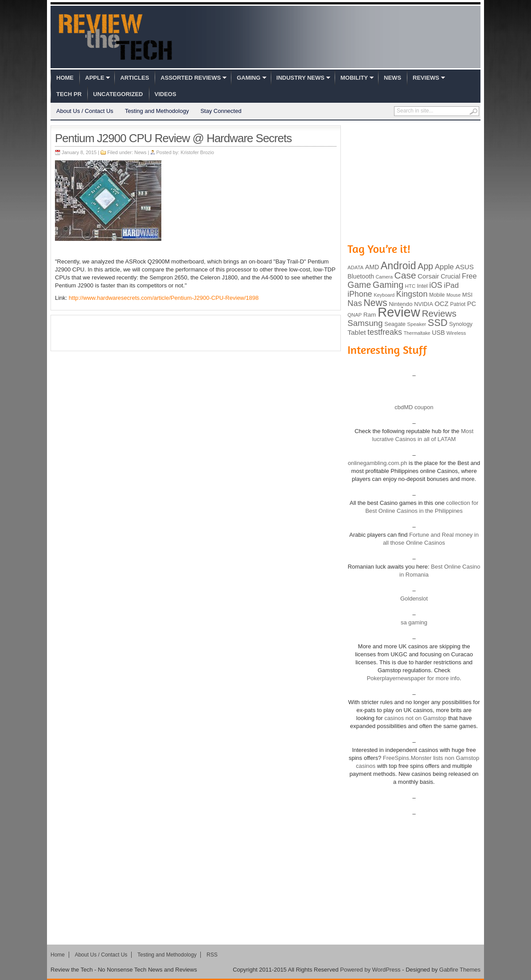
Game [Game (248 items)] (359, 285)
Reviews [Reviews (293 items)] (439, 313)
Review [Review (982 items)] (399, 312)
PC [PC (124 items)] (472, 304)
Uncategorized (118, 94)
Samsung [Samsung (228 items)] (365, 323)
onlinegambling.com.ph (378, 463)
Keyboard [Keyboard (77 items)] (384, 295)
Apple (95, 78)
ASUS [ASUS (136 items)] (465, 267)
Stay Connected (221, 111)
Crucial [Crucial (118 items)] (450, 276)
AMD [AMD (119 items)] (372, 267)
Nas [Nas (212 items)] (355, 303)
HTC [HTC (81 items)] (410, 286)
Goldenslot (414, 598)
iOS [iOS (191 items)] (436, 285)
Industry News (301, 78)
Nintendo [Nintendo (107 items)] (400, 304)
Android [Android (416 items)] (398, 266)
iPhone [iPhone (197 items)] (360, 294)
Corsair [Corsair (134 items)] (428, 276)
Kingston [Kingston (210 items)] (412, 294)
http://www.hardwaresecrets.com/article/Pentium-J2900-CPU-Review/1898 (164, 298)
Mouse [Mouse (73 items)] (453, 295)
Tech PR (69, 94)
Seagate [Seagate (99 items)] (395, 324)
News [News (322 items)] (375, 303)
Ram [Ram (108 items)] (370, 315)
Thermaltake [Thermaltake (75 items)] (417, 333)
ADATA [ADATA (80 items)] (355, 267)
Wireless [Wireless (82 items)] (456, 333)
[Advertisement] (196, 333)
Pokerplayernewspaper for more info (413, 678)
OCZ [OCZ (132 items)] (442, 304)
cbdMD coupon (414, 407)
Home (65, 78)
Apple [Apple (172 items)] (444, 267)
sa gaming (414, 622)
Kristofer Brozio (197, 152)
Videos (166, 94)
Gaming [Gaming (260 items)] (388, 285)
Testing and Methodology (157, 111)
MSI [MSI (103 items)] (467, 295)
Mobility (354, 78)
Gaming (248, 78)
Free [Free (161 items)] (469, 276)
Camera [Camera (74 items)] (384, 277)
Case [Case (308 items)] (405, 275)
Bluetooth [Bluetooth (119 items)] (361, 276)
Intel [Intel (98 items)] (422, 286)
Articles (135, 78)
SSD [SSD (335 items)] (438, 323)
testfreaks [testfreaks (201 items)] (385, 332)
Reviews (426, 78)
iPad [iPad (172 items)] (451, 285)
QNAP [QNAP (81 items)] (355, 315)
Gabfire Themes (460, 970)
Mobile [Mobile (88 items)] (437, 295)
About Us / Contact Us (85, 111)
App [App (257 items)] (425, 266)
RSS (212, 955)
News (392, 78)
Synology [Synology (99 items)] (461, 324)
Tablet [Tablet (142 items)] (357, 332)
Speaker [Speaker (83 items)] (417, 324)
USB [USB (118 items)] (438, 333)
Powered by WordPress (370, 970)
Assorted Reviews (191, 78)
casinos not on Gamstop (415, 718)
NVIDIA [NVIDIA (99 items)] (424, 304)
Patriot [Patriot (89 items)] (458, 304)
